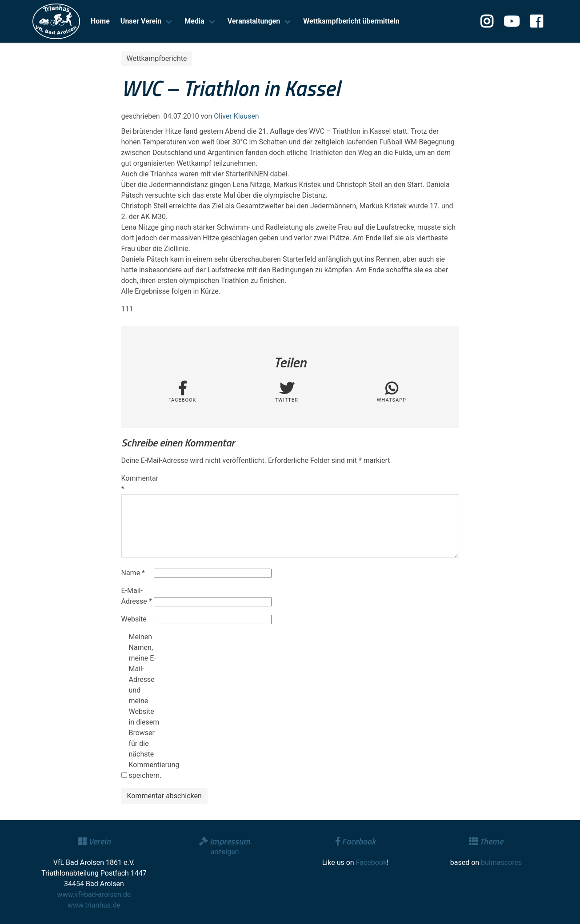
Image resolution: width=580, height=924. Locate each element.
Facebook (371, 862)
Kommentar (137, 484)
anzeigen (224, 852)
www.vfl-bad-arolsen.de (94, 894)
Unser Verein (141, 21)
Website (134, 619)
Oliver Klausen (236, 116)
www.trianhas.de (94, 905)
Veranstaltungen (254, 21)
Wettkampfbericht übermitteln (351, 21)
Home (100, 21)
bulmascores (501, 862)
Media (194, 21)
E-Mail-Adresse (137, 596)
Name (133, 573)
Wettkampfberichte (157, 58)
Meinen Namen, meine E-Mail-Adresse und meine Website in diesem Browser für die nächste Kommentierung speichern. (144, 706)
